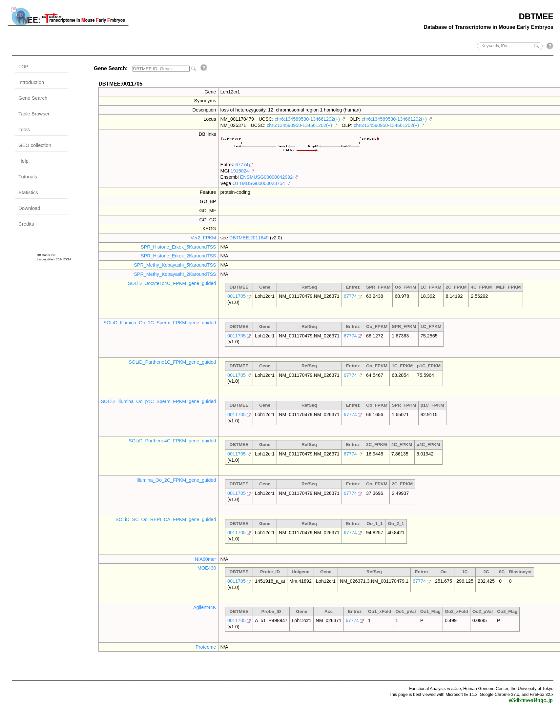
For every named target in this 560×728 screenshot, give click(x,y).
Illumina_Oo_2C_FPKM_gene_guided (176, 480)
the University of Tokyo (532, 688)
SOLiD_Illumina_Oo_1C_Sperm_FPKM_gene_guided (160, 323)
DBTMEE (536, 16)
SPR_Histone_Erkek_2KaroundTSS (178, 256)
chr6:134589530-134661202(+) (307, 119)
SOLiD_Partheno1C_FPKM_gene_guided (172, 362)
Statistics (28, 192)
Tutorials (28, 177)
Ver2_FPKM (203, 238)
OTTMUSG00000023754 (259, 183)
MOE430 (207, 568)
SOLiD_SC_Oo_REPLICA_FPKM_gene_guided (166, 519)
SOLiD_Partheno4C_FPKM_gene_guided (172, 441)
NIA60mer (206, 559)
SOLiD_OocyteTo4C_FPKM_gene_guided (172, 283)
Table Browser (34, 114)
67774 (242, 165)
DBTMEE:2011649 (249, 238)
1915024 (240, 171)
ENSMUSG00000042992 (267, 177)
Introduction (31, 82)
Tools (24, 129)
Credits (26, 224)
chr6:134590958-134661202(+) (299, 125)
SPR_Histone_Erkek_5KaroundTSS (178, 247)
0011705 (237, 296)
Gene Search (33, 98)
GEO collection (35, 145)
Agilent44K (205, 607)
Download (29, 208)
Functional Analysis (435, 688)
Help (23, 161)
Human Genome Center (486, 688)
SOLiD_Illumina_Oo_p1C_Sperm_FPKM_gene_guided (158, 401)
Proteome (206, 647)
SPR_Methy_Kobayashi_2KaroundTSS (175, 274)
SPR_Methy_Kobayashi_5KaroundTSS (175, 265)
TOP (23, 66)
